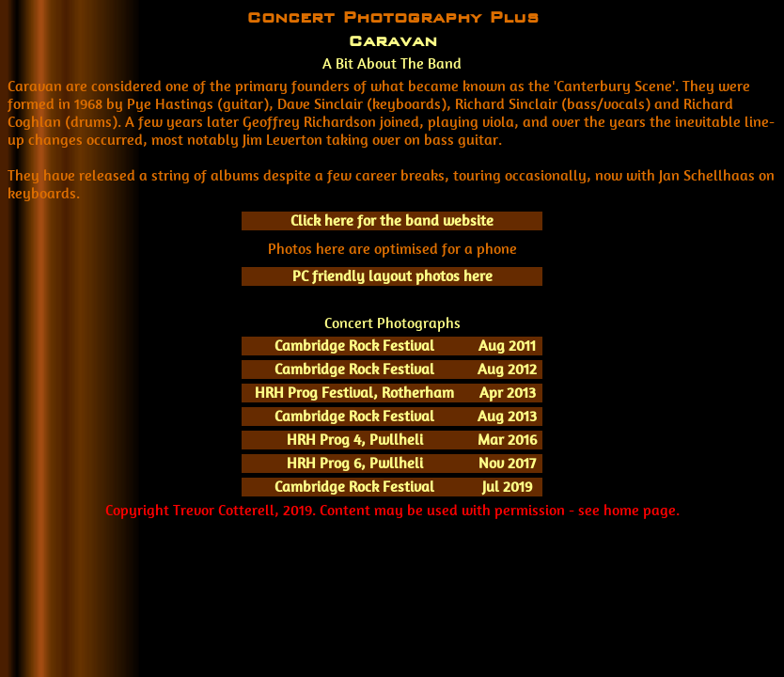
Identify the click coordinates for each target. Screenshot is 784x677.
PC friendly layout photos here (392, 276)
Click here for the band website (392, 220)
